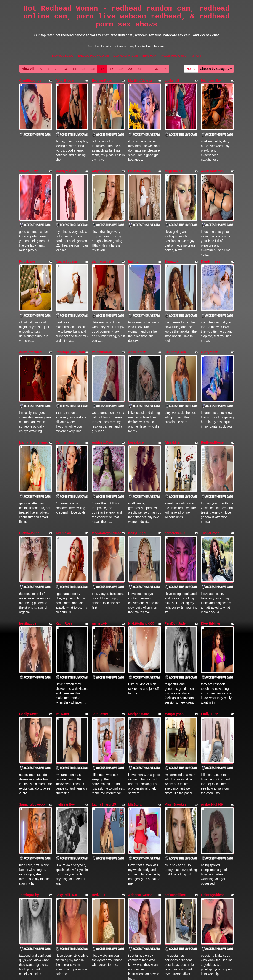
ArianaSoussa (66, 218)
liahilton (134, 218)
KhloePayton (65, 767)
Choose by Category (216, 69)
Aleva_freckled (31, 286)
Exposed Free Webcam (93, 56)
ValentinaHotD (103, 286)
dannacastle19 (103, 218)
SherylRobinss (139, 149)
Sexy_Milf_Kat (66, 698)
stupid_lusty (29, 149)
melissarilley (65, 629)
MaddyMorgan (66, 149)
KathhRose (64, 492)
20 (130, 69)
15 (84, 69)
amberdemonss (176, 767)
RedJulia (99, 698)
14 (75, 69)
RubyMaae (27, 218)
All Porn (196, 56)
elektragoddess (213, 698)
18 (112, 69)
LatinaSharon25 (104, 629)
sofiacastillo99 (176, 698)
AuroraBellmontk (105, 767)
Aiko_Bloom (65, 81)
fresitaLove (28, 492)
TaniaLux (171, 218)
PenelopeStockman (70, 286)
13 (65, 69)
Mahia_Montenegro (34, 355)
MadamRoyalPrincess (108, 424)
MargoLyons (174, 561)
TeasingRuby (29, 698)
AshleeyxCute (103, 355)
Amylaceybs (101, 149)
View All (28, 69)
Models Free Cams (173, 56)
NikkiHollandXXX (141, 492)
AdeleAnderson (213, 149)
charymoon (209, 286)
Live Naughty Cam (126, 56)
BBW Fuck (149, 56)
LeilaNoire (136, 355)
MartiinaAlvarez (140, 81)
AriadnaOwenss (140, 698)
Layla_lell (172, 81)
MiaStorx (135, 629)
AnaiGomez (137, 286)
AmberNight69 (212, 629)
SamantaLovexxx (32, 629)
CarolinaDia (210, 767)
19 (121, 69)
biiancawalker (211, 81)
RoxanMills (137, 767)
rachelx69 (99, 492)
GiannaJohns (29, 424)
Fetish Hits (143, 973)
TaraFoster (100, 561)
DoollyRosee (29, 561)
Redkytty (26, 835)
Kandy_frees (210, 218)
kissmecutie (28, 767)
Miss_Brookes (175, 629)
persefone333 (175, 424)
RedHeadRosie (212, 355)
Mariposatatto (139, 561)
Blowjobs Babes (63, 56)
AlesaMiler (173, 355)
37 (157, 69)
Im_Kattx (62, 561)
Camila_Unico (66, 355)
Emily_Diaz (209, 561)
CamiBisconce (30, 81)
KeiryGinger (137, 424)
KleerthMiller (211, 492)
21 (139, 69)
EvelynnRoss (102, 81)
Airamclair (63, 424)
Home (191, 69)
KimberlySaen (175, 286)
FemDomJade (175, 492)
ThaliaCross (210, 424)
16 (93, 69)
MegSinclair (174, 149)
